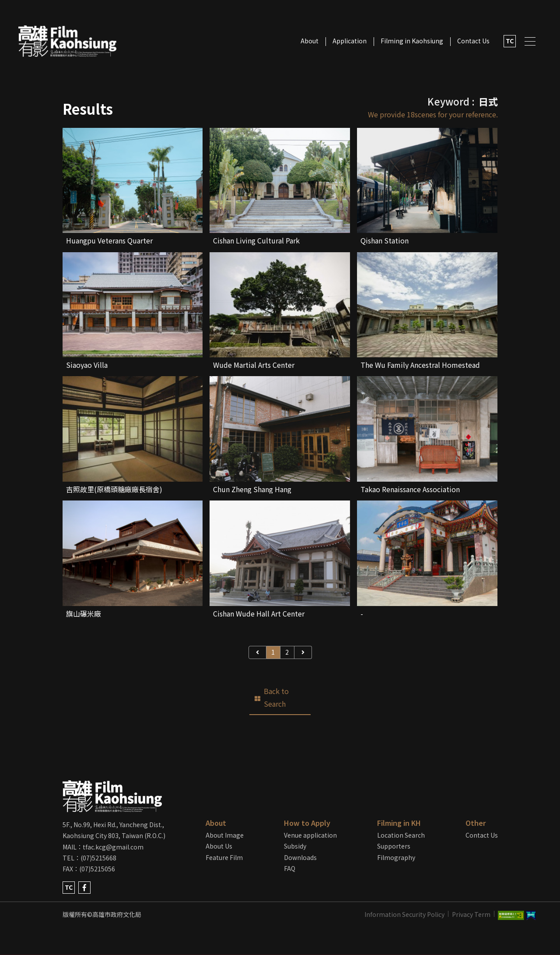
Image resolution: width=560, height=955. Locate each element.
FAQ (290, 868)
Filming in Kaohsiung (412, 41)
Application (350, 41)
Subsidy (295, 846)
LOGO (67, 41)
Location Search (401, 835)
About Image (225, 835)
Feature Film (224, 857)
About (310, 41)
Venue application (310, 835)
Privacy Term (471, 914)
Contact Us (473, 41)
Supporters (394, 846)
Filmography (396, 857)
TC (510, 41)
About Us (219, 846)
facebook (84, 888)
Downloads (300, 857)
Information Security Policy (404, 914)
